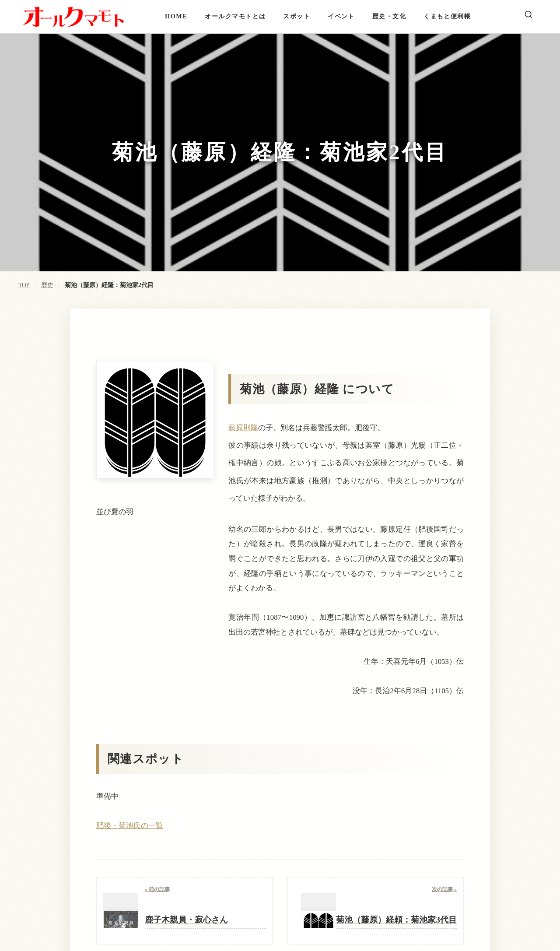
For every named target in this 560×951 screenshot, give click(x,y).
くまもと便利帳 (447, 16)
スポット (297, 16)
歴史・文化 (389, 16)
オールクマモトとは (235, 16)
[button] (280, 826)
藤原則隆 (243, 428)
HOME (176, 16)
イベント (341, 16)
